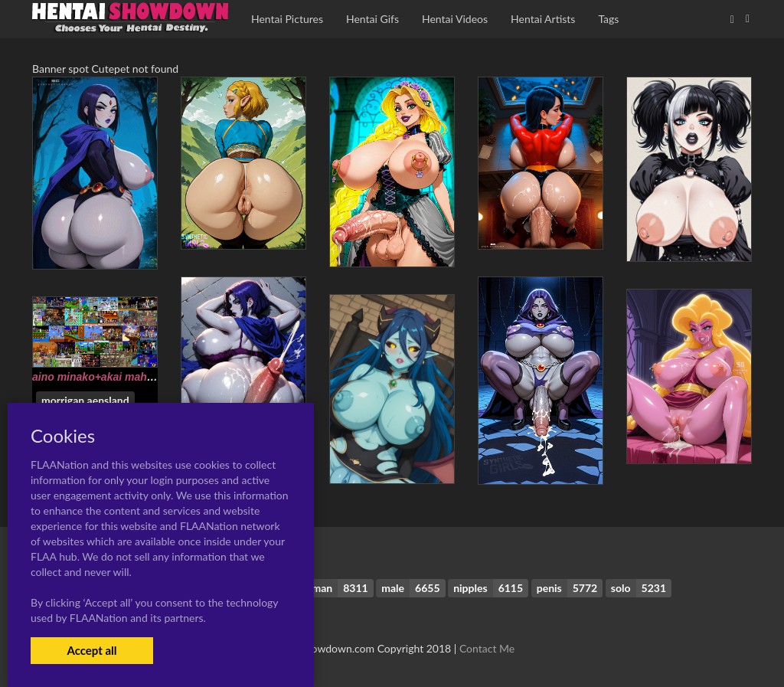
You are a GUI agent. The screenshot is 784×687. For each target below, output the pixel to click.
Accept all (91, 650)
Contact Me (487, 648)
